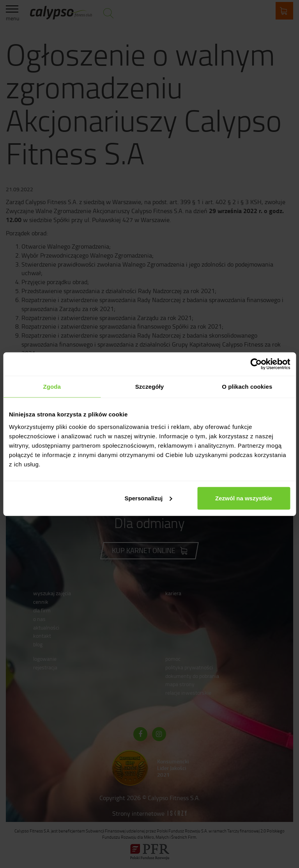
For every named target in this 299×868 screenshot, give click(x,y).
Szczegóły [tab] (149, 387)
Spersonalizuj (149, 498)
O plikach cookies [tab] (247, 387)
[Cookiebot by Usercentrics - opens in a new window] (256, 364)
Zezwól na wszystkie (244, 498)
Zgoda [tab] (52, 387)
